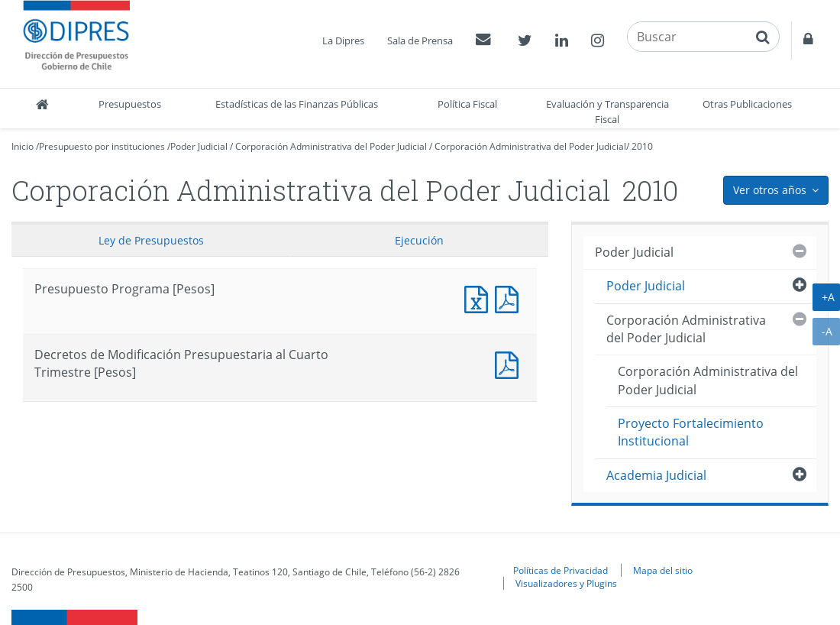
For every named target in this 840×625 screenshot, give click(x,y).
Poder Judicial (199, 146)
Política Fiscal (467, 104)
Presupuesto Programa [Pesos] (480, 298)
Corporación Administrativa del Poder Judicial (331, 146)
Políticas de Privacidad (561, 570)
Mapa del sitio (663, 570)
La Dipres (343, 40)
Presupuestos (130, 104)
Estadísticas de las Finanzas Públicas (297, 104)
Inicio (23, 146)
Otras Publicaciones (747, 104)
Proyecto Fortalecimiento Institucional (691, 432)
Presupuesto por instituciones (102, 146)
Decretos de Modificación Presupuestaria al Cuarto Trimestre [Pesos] (510, 363)
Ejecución (419, 240)
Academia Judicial (656, 475)
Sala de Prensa (420, 40)
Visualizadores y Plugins (566, 583)
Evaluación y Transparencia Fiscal (607, 112)
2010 (642, 146)
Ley (151, 240)
